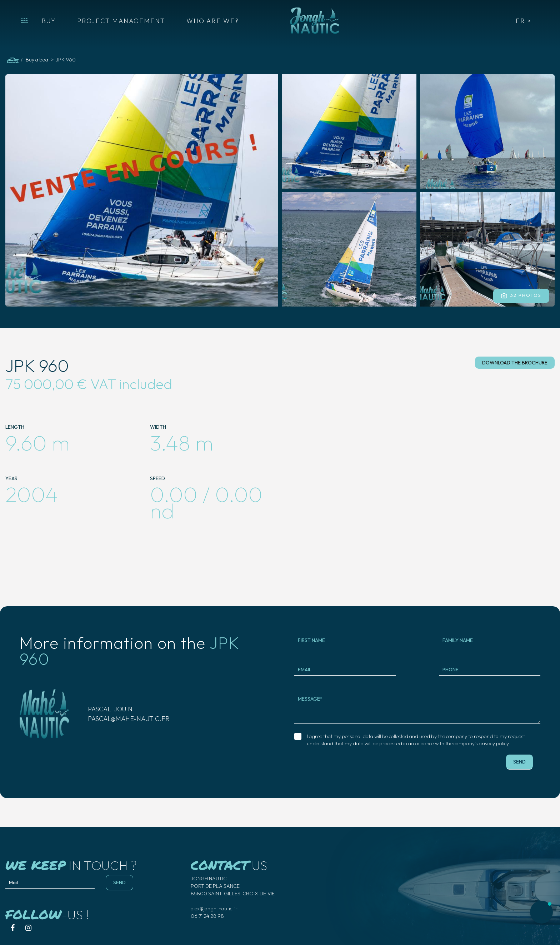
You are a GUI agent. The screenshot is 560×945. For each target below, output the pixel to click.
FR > (524, 21)
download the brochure (515, 363)
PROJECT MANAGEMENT (121, 21)
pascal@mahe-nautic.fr (129, 719)
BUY (49, 21)
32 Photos (521, 295)
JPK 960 (66, 60)
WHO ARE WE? (213, 21)
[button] (24, 21)
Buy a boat (38, 60)
